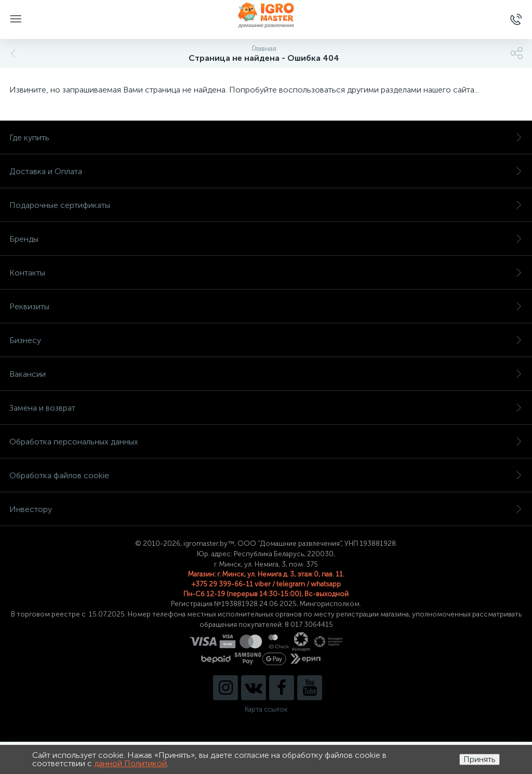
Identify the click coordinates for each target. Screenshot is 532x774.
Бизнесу (266, 340)
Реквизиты (266, 306)
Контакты (266, 273)
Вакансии (266, 374)
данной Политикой (130, 763)
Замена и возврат (266, 408)
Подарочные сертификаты (266, 205)
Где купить (266, 137)
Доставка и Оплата (266, 171)
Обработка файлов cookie (266, 475)
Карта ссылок (266, 709)
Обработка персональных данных (266, 442)
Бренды (266, 239)
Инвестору (266, 509)
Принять (480, 759)
